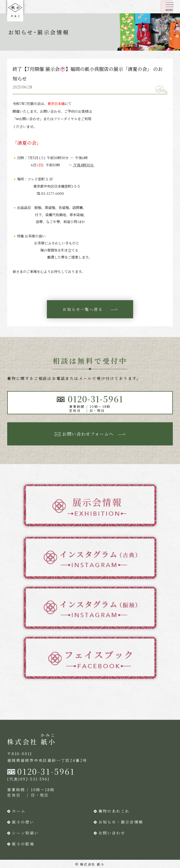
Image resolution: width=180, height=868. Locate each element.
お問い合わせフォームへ (88, 434)
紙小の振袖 (23, 844)
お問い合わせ (112, 833)
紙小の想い (23, 822)
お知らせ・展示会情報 (121, 822)
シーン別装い (25, 833)
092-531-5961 (35, 779)
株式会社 (32, 742)
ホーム (19, 811)
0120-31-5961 (46, 771)
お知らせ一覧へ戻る (83, 309)
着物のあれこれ (114, 811)
